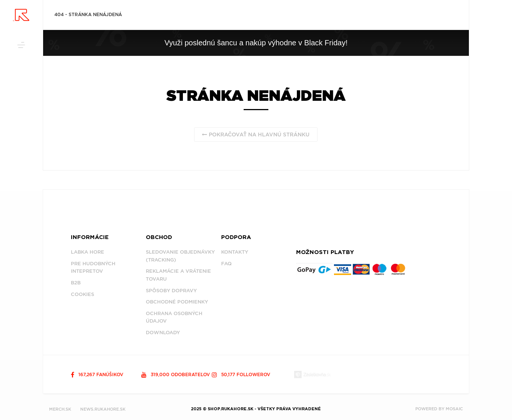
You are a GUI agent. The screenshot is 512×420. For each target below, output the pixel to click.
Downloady (163, 333)
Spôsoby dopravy (171, 291)
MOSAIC (454, 409)
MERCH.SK (60, 409)
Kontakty (235, 252)
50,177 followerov (241, 374)
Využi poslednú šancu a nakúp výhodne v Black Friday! (256, 43)
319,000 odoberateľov (176, 374)
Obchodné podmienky (177, 302)
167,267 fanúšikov (97, 374)
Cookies (82, 294)
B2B (76, 283)
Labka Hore (88, 252)
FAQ (226, 264)
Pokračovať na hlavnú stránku (256, 135)
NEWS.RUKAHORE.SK (103, 409)
